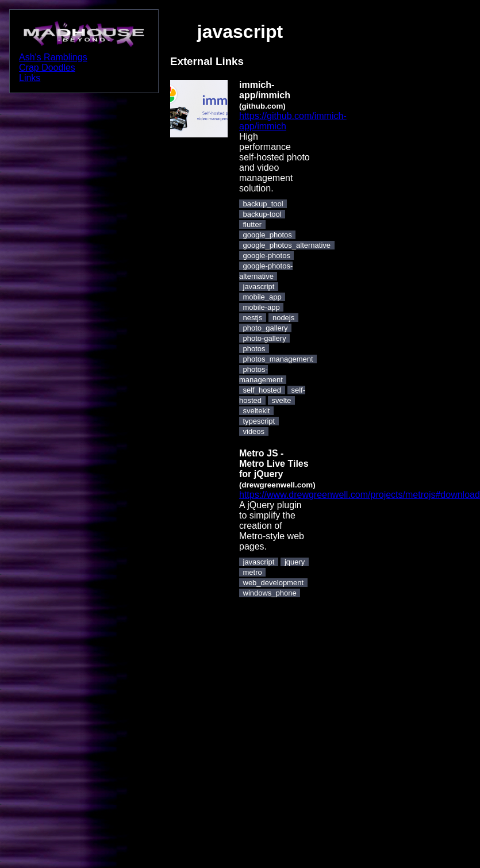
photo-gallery (265, 338)
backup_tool (263, 204)
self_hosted (262, 390)
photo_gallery (266, 328)
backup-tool (262, 214)
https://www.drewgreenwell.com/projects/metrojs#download (360, 495)
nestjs (253, 318)
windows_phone (270, 593)
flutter (253, 224)
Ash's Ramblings (53, 57)
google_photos (268, 235)
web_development (274, 583)
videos (254, 431)
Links (30, 78)
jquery (295, 562)
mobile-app (262, 307)
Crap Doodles (47, 68)
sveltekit (257, 411)
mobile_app (262, 297)
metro (253, 572)
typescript (259, 421)
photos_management (278, 359)
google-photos (267, 256)
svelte (282, 400)
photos (254, 349)
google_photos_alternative (287, 245)
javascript (259, 287)
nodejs (283, 318)
